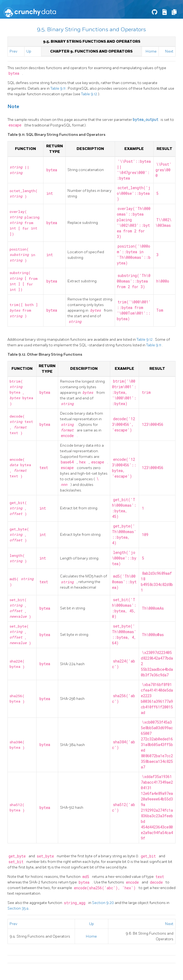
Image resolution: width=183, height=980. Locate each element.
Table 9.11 (58, 88)
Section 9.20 (103, 903)
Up (29, 51)
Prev (13, 51)
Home (151, 51)
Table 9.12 (89, 94)
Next (169, 51)
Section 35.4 (18, 908)
